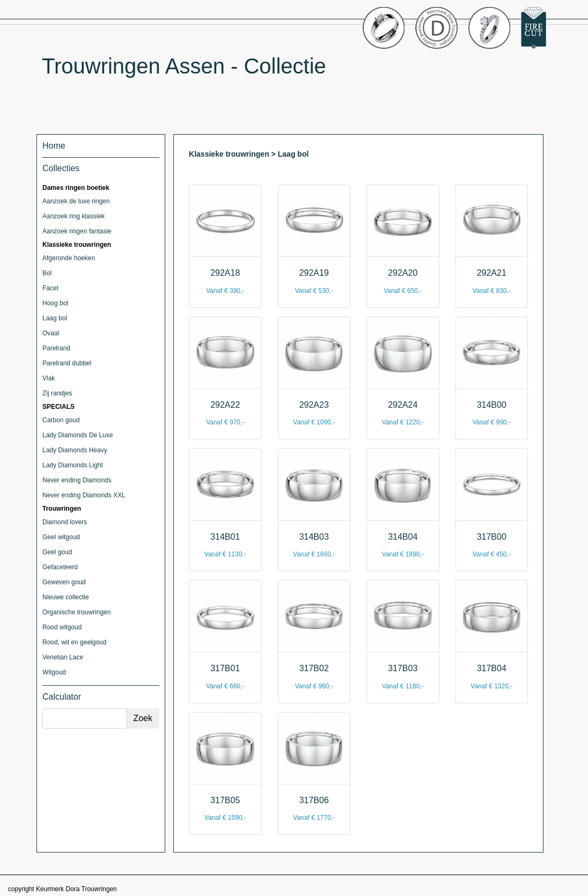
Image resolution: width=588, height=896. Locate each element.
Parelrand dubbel (67, 363)
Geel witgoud (61, 537)
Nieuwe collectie (66, 597)
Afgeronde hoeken (69, 258)
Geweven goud (64, 582)
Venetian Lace (63, 657)
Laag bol (55, 318)
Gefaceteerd (60, 567)
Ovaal (51, 333)
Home (54, 146)
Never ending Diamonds (77, 480)
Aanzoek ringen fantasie (77, 231)
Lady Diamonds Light (73, 465)
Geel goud (57, 552)
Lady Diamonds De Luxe (78, 435)
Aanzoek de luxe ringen (76, 201)
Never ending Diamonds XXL (84, 495)
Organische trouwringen (76, 612)
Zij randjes (57, 393)
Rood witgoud (62, 627)
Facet (50, 288)
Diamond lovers (65, 522)
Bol (47, 273)
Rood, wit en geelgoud (74, 642)
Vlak (49, 378)
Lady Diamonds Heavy (75, 450)
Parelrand (56, 348)
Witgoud (54, 672)
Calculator (62, 697)
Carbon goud (61, 420)
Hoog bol (55, 303)
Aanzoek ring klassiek (73, 216)
